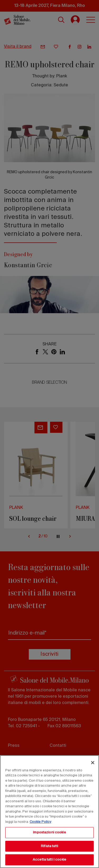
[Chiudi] (93, 763)
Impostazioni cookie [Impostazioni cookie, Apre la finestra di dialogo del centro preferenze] (49, 832)
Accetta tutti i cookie (49, 860)
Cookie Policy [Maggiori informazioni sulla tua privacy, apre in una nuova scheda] (40, 822)
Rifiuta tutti (49, 846)
